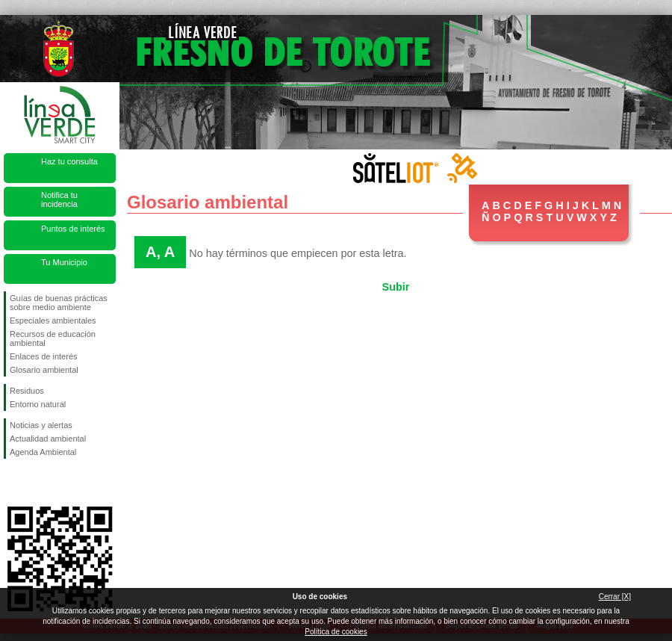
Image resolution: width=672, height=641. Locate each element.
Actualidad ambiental (48, 439)
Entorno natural (38, 404)
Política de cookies (336, 632)
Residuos (27, 391)
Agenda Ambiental (43, 452)
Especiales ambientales (53, 320)
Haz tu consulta (69, 161)
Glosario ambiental (44, 370)
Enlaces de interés (44, 356)
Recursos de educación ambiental (53, 338)
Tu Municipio (64, 262)
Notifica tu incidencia (59, 199)
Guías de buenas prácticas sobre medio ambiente (59, 303)
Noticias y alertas (41, 425)
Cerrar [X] (615, 597)
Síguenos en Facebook (13, 483)
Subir (396, 287)
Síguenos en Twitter (37, 483)
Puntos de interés (73, 229)
